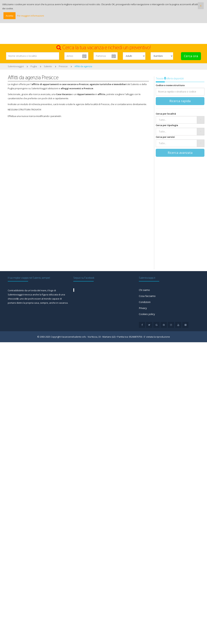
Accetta (9, 16)
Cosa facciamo (147, 296)
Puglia (34, 66)
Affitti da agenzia (83, 66)
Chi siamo (144, 290)
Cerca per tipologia (167, 125)
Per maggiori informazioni (31, 16)
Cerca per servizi (165, 137)
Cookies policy (147, 314)
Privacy (143, 308)
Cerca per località (166, 114)
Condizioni (145, 302)
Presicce (63, 66)
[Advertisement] (103, 34)
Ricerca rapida (180, 101)
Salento (48, 66)
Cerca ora (191, 56)
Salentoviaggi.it (16, 66)
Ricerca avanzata (180, 153)
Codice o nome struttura (170, 85)
